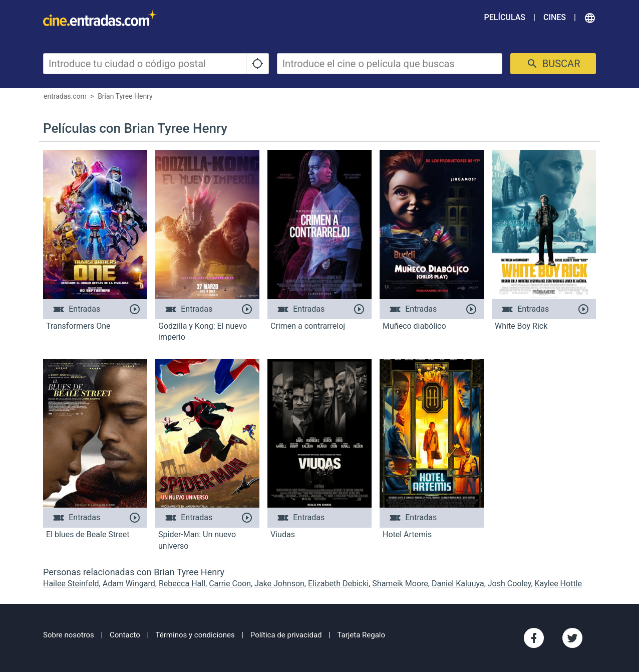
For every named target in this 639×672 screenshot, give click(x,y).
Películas (505, 17)
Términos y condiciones (195, 635)
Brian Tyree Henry (125, 96)
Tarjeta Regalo (361, 635)
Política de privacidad (286, 635)
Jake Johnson (279, 584)
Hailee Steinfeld (71, 584)
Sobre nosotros (69, 635)
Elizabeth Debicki (338, 584)
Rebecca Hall (182, 584)
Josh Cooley (510, 584)
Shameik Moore (400, 584)
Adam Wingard (129, 584)
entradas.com (65, 96)
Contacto (125, 635)
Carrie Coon (230, 584)
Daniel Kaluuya (458, 584)
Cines (555, 17)
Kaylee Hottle (558, 584)
